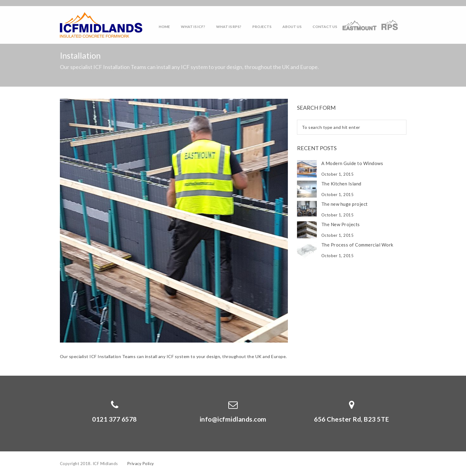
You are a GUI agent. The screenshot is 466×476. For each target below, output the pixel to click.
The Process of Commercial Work (357, 245)
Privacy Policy (141, 464)
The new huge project (345, 204)
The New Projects (341, 224)
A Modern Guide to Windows (352, 163)
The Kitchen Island (341, 184)
